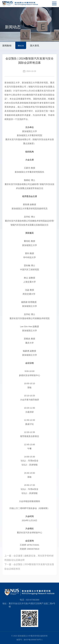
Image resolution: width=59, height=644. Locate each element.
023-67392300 (33, 600)
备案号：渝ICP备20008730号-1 (29, 640)
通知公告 (21, 46)
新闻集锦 (7, 46)
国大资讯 (35, 46)
